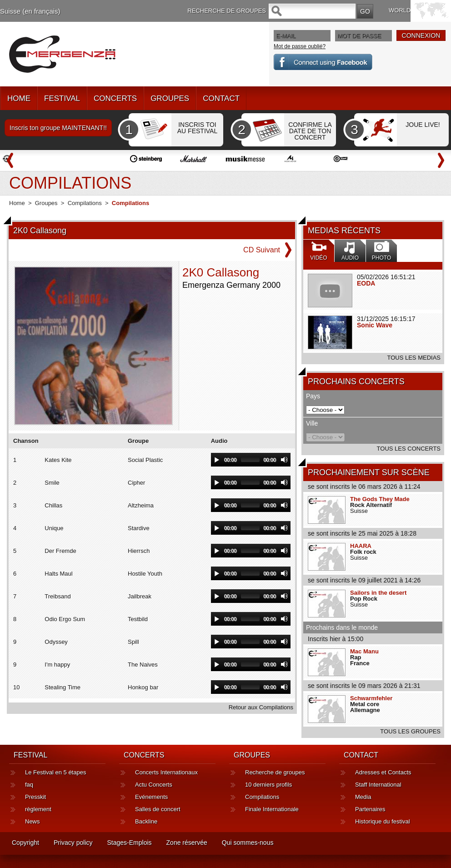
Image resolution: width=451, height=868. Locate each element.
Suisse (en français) (30, 11)
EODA (366, 283)
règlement (38, 809)
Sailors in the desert (378, 593)
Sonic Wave (375, 325)
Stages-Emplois (130, 843)
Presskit (35, 797)
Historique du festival (383, 821)
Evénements (151, 797)
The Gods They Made (380, 499)
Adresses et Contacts (383, 772)
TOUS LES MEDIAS (414, 358)
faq (29, 785)
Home (17, 203)
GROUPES (170, 98)
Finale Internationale (272, 809)
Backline (146, 821)
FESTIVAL (62, 98)
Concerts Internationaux (166, 772)
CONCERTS (115, 98)
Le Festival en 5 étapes (55, 772)
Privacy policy (73, 843)
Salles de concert (158, 809)
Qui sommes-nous (248, 843)
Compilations (85, 203)
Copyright (25, 843)
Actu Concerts (154, 785)
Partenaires (370, 809)
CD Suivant (262, 250)
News (33, 821)
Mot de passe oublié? (300, 46)
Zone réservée (187, 843)
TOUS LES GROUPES (410, 731)
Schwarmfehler (371, 698)
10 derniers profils (268, 785)
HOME (19, 98)
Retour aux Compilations (261, 707)
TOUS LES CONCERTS (409, 449)
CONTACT (221, 98)
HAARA (361, 546)
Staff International (378, 785)
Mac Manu (364, 651)
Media (363, 797)
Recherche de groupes (275, 772)
